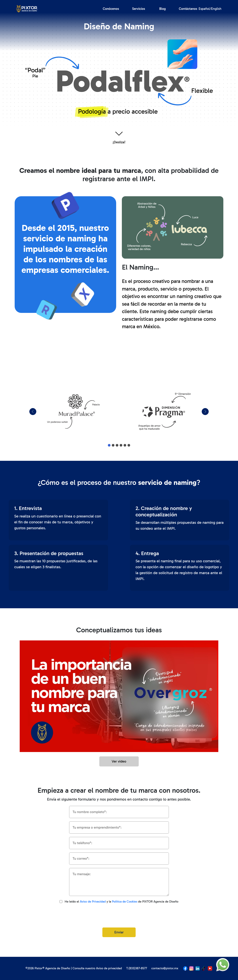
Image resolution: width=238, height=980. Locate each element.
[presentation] (119, 916)
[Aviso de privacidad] (61, 902)
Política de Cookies (125, 902)
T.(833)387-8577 (137, 968)
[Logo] (27, 8)
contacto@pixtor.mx (165, 968)
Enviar (119, 932)
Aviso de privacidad (109, 968)
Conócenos (111, 9)
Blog (163, 9)
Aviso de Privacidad (93, 902)
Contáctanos (188, 9)
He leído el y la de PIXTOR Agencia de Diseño (121, 902)
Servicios (139, 9)
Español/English (210, 9)
